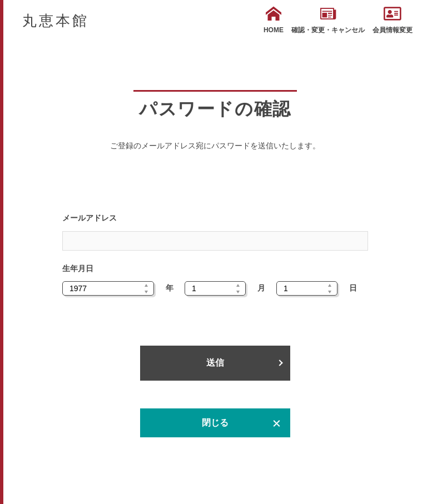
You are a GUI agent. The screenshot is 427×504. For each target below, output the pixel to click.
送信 (215, 363)
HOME (274, 20)
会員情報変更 (393, 20)
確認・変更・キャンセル (328, 20)
